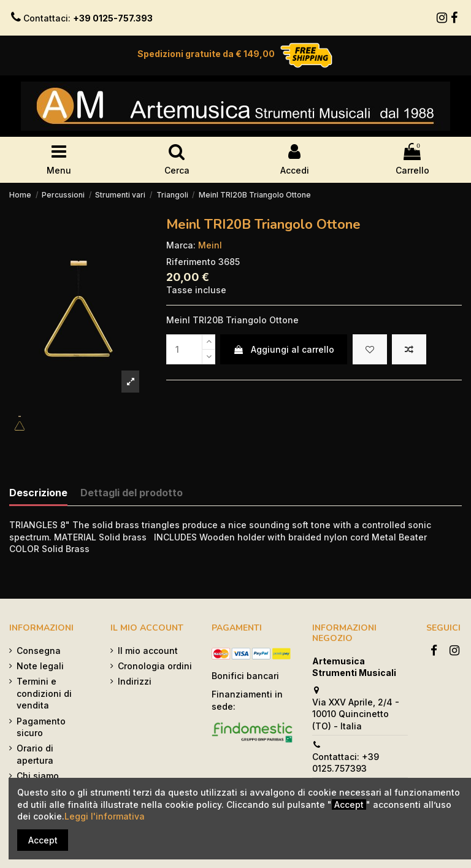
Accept (43, 840)
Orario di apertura (35, 754)
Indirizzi (135, 681)
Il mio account (148, 651)
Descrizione (38, 493)
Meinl (210, 245)
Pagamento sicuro (41, 727)
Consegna (39, 651)
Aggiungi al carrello (284, 349)
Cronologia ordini (155, 666)
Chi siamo (38, 776)
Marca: (181, 245)
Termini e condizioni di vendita (44, 693)
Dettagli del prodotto (132, 493)
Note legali (40, 666)
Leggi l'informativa (105, 816)
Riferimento (191, 262)
